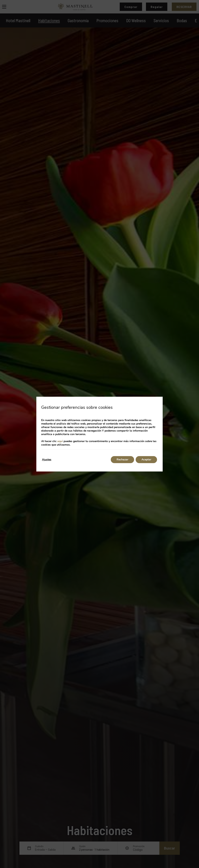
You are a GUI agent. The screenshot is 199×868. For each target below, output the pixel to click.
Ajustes (47, 460)
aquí (60, 441)
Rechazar (122, 460)
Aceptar (146, 460)
